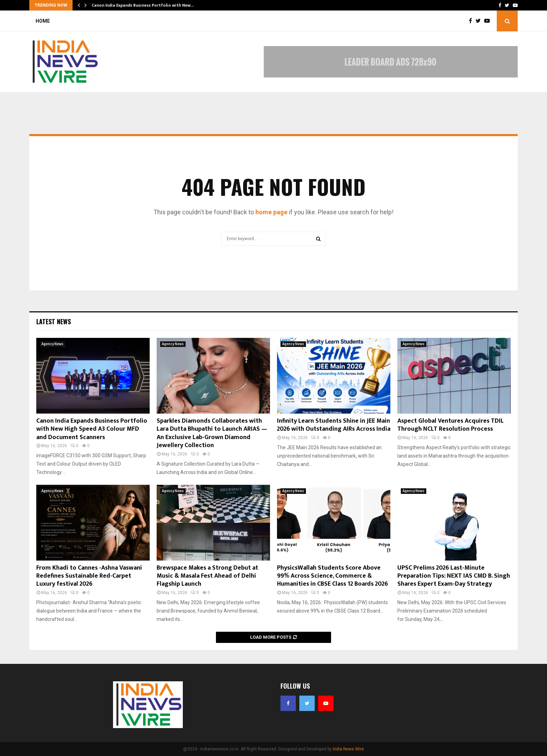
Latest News (54, 321)
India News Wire (348, 749)
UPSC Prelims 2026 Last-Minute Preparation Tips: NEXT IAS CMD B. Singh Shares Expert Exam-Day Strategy (454, 576)
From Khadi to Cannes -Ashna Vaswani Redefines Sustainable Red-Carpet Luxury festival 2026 (89, 576)
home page (271, 212)
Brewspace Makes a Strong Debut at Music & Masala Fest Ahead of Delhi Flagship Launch (207, 576)
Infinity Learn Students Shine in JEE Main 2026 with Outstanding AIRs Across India (334, 425)
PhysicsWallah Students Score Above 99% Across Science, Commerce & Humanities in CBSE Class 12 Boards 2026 (332, 576)
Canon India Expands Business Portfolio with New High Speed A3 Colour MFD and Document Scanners (92, 429)
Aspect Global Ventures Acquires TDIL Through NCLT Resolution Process (451, 425)
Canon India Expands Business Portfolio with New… (143, 5)
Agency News (53, 344)
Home (43, 21)
